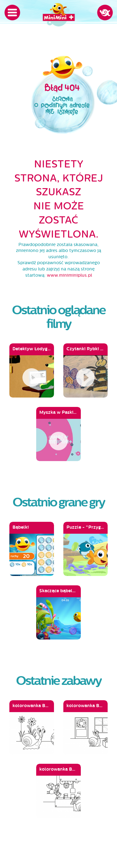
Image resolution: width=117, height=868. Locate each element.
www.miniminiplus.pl (69, 275)
